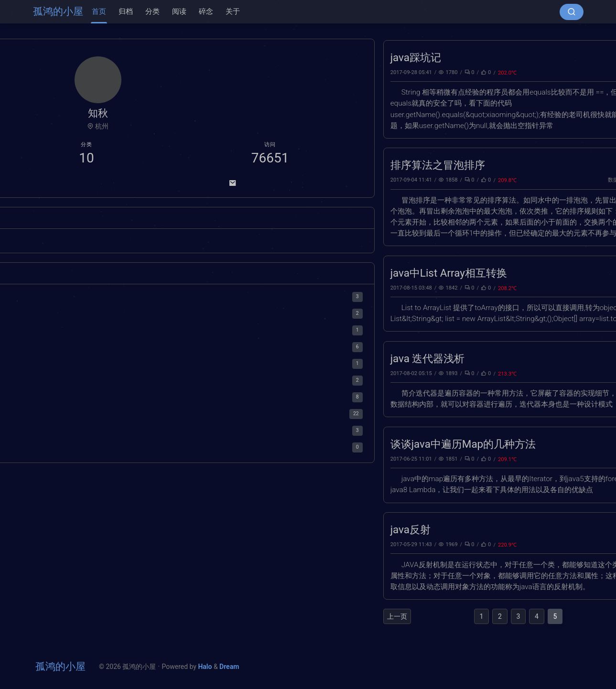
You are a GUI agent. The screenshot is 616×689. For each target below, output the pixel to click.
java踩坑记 (205, 57)
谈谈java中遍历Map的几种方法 (253, 444)
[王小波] (85, 242)
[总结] (49, 242)
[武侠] (65, 242)
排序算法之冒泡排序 (227, 165)
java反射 (200, 529)
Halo (83, 255)
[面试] (67, 255)
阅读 (179, 11)
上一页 (187, 616)
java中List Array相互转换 (238, 273)
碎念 (206, 11)
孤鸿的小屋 (58, 11)
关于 (233, 11)
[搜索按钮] (572, 12)
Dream (229, 667)
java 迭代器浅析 (217, 358)
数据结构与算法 (416, 180)
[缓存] (106, 242)
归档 (126, 11)
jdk (431, 72)
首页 (99, 11)
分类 (152, 11)
